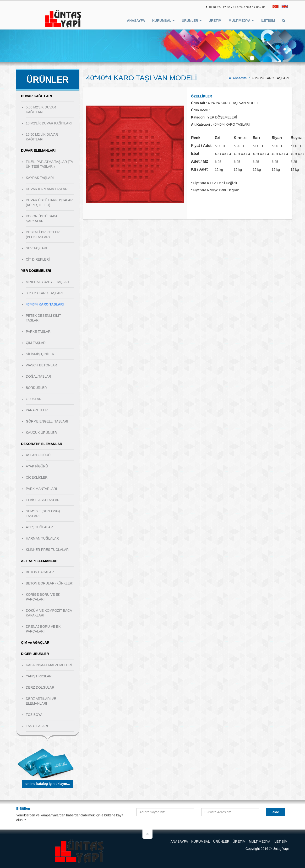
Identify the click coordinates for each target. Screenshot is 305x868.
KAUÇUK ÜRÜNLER (41, 433)
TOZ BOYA (34, 715)
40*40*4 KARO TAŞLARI (45, 304)
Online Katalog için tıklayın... (48, 784)
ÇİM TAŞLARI (36, 343)
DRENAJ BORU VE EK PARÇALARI (43, 629)
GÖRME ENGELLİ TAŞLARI (47, 421)
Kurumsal (201, 841)
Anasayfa (136, 21)
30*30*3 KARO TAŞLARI (44, 293)
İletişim (268, 21)
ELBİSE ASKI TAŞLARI (43, 500)
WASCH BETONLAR (41, 365)
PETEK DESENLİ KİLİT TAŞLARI (43, 318)
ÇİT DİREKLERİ (38, 259)
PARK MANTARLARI (41, 489)
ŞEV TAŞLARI (36, 248)
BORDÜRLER (36, 388)
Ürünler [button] (191, 21)
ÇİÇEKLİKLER (37, 477)
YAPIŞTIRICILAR (39, 676)
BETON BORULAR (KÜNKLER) (50, 583)
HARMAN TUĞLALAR (42, 538)
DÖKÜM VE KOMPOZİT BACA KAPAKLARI (49, 613)
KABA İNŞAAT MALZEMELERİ (49, 665)
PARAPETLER (37, 410)
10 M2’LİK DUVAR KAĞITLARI (49, 123)
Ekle (276, 812)
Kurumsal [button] (163, 21)
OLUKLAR (34, 399)
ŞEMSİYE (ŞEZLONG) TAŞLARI (43, 514)
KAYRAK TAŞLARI (40, 178)
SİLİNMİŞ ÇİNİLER (40, 354)
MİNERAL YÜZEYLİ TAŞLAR (47, 282)
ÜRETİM (215, 21)
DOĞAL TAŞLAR (38, 376)
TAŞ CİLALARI (37, 726)
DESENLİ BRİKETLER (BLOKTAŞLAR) (43, 235)
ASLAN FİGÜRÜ (38, 455)
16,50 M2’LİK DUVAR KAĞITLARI (42, 137)
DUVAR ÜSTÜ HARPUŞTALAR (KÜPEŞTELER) (49, 203)
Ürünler (221, 841)
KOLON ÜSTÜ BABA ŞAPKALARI (42, 219)
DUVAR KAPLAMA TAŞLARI (47, 189)
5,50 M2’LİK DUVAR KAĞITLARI (41, 110)
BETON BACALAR (40, 572)
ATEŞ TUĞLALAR (39, 527)
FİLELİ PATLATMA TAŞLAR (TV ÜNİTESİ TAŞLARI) (50, 164)
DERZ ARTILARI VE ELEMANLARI (41, 701)
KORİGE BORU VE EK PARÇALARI (43, 597)
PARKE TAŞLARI (39, 332)
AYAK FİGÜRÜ (37, 466)
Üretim (239, 841)
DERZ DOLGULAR (40, 687)
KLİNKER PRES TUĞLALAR (47, 550)
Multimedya (260, 841)
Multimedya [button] (241, 21)
